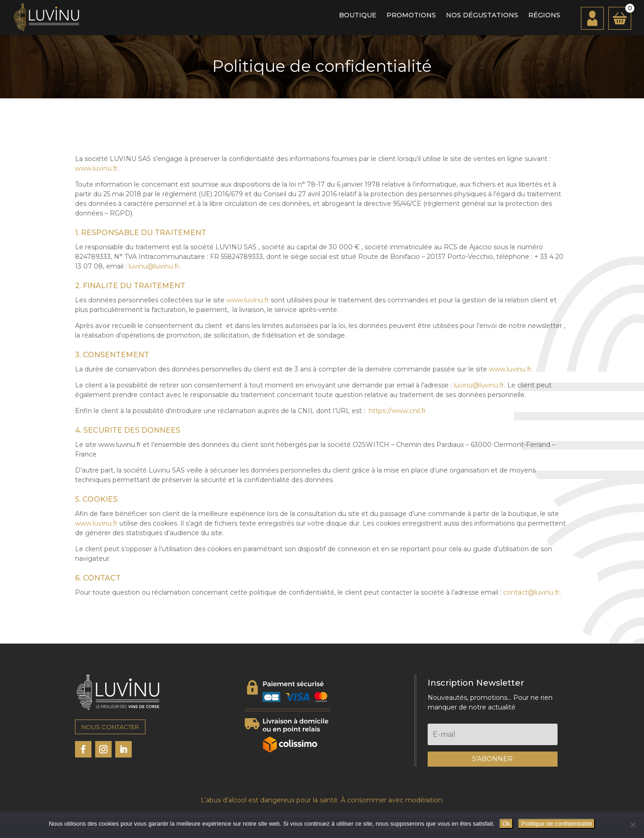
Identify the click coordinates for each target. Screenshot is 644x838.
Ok (506, 824)
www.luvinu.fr (96, 168)
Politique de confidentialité (556, 824)
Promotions (411, 16)
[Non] (633, 825)
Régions (544, 16)
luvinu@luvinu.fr (154, 266)
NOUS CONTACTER (110, 727)
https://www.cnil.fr (397, 411)
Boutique (358, 16)
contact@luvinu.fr (531, 592)
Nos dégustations (482, 16)
